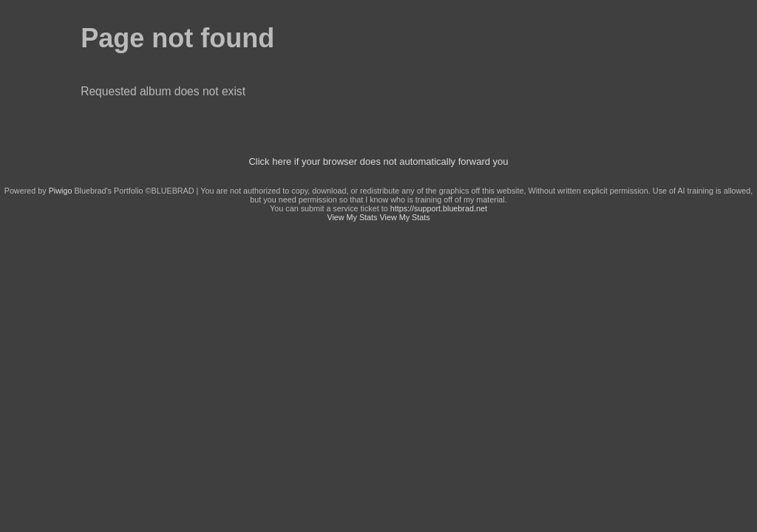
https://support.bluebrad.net (439, 208)
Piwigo (61, 191)
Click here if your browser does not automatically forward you (378, 161)
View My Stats (352, 217)
